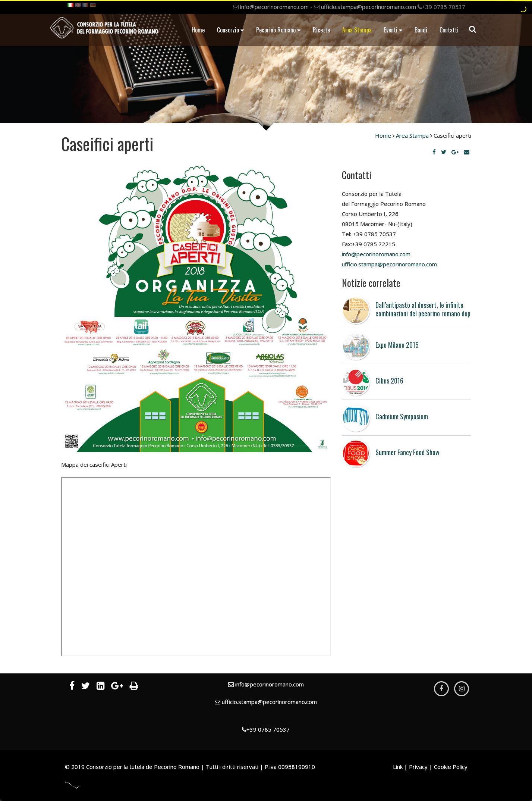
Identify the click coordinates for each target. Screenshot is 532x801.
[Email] (467, 152)
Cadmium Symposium (402, 416)
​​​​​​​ (389, 264)
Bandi (421, 30)
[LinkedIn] (100, 687)
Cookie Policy (451, 767)
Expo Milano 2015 (397, 345)
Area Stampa (357, 30)
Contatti (449, 30)
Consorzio (230, 30)
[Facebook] (434, 152)
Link (398, 767)
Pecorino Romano (278, 30)
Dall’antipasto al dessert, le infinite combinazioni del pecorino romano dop (423, 309)
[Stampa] (134, 687)
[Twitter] (444, 152)
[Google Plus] (455, 152)
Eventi (393, 30)
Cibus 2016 (389, 381)
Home (198, 30)
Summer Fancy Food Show (407, 452)
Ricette (321, 30)
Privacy (418, 767)
